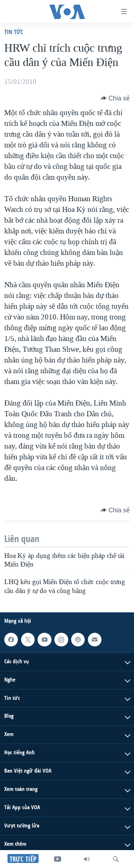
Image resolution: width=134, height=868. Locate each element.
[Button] (115, 98)
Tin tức (14, 32)
